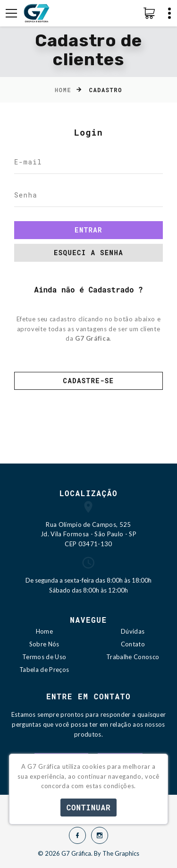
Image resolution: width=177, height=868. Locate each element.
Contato (133, 644)
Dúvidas (133, 631)
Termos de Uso (44, 657)
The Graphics (121, 853)
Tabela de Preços (44, 670)
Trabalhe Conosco (133, 657)
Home (63, 90)
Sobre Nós (44, 644)
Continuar (89, 807)
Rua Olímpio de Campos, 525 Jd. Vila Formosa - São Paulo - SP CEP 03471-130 (88, 534)
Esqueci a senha (88, 253)
